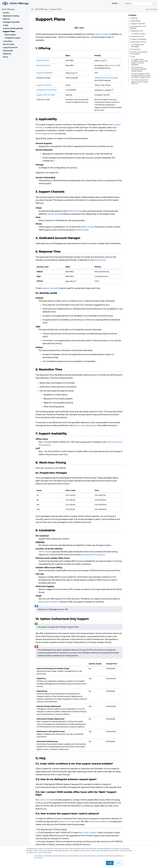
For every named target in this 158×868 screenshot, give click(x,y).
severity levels (53, 214)
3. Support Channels (137, 24)
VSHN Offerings (19, 3)
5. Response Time (136, 31)
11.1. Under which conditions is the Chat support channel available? (140, 62)
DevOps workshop (99, 821)
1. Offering (133, 18)
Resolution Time (43, 65)
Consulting (7, 41)
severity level (100, 260)
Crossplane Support (13, 38)
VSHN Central (82, 230)
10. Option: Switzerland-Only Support (139, 53)
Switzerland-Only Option (47, 90)
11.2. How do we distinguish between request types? (139, 69)
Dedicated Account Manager (106, 78)
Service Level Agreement (85, 425)
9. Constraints (135, 49)
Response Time (43, 60)
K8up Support (10, 35)
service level (113, 65)
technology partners (45, 134)
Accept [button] (110, 863)
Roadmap (7, 54)
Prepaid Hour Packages (69, 821)
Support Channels (44, 85)
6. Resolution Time (137, 36)
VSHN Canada (45, 552)
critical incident (89, 833)
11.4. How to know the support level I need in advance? (140, 82)
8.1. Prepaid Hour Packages (138, 46)
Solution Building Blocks (13, 28)
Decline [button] (119, 863)
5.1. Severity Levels (138, 34)
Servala (6, 13)
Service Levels (9, 44)
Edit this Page (151, 9)
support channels (50, 288)
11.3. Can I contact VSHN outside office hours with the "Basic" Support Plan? (141, 75)
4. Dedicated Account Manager (138, 27)
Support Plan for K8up (46, 95)
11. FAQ (132, 56)
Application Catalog (11, 16)
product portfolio (50, 602)
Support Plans (9, 31)
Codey (6, 25)
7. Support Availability (138, 39)
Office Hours (87, 227)
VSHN (114, 3)
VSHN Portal (73, 211)
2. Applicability (135, 21)
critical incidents (47, 800)
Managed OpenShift (11, 22)
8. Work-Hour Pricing (138, 42)
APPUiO (6, 19)
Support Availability (44, 73)
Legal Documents (10, 47)
